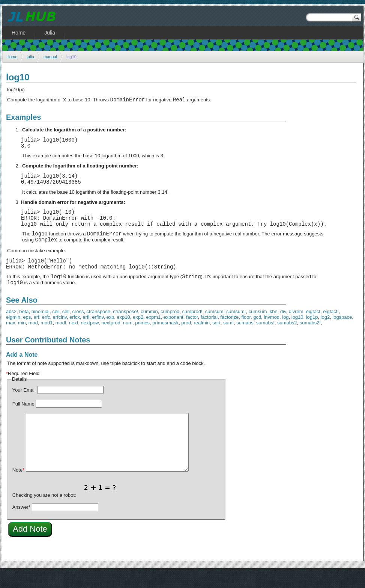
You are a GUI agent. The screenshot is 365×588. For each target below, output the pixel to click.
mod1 (47, 338)
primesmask (165, 338)
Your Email (24, 406)
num (128, 338)
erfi (86, 333)
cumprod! (192, 327)
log (285, 333)
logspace (342, 333)
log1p (312, 333)
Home (12, 57)
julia (30, 57)
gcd (257, 333)
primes (142, 338)
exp (110, 333)
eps (27, 333)
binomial (41, 327)
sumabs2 (287, 338)
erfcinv (60, 333)
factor (192, 333)
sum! (228, 338)
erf (36, 333)
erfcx (75, 333)
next (74, 338)
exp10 (124, 333)
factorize (229, 333)
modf (61, 338)
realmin (201, 338)
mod (33, 338)
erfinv (98, 333)
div (283, 327)
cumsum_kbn (263, 327)
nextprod (111, 338)
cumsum (214, 327)
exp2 (138, 333)
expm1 (153, 333)
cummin (149, 327)
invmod (272, 333)
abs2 (11, 327)
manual (50, 57)
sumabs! (265, 338)
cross (78, 327)
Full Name (23, 420)
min (22, 338)
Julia (50, 33)
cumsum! (236, 327)
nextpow (90, 338)
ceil (56, 327)
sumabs (245, 338)
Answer (21, 523)
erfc (46, 333)
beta (24, 327)
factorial (209, 333)
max (11, 338)
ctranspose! (125, 327)
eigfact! (331, 327)
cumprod (170, 327)
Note (18, 486)
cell (66, 327)
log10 (297, 333)
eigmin (13, 333)
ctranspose (98, 327)
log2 (325, 333)
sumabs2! (310, 338)
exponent (173, 333)
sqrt (216, 338)
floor (246, 333)
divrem (296, 327)
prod (186, 338)
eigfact (313, 327)
